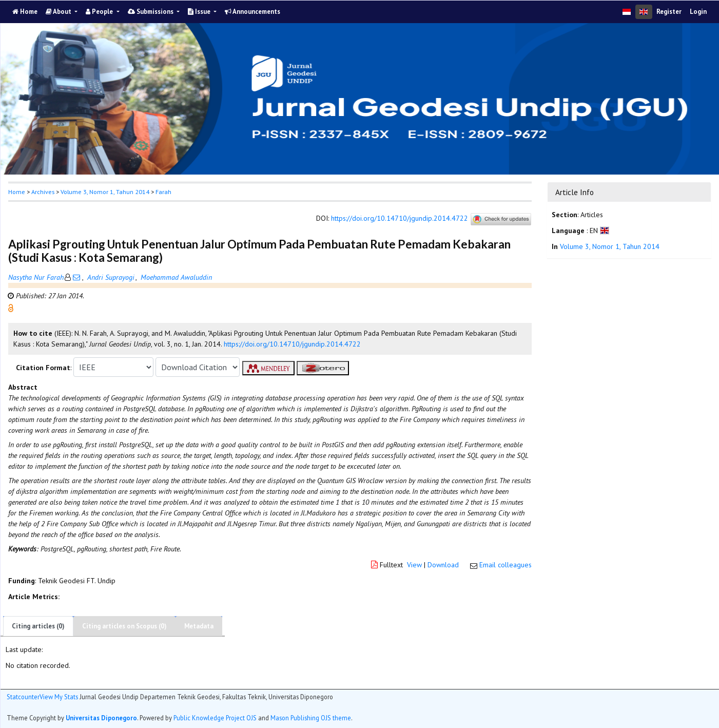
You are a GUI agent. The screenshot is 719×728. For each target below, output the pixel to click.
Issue (200, 12)
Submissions (151, 12)
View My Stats (59, 697)
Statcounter (23, 697)
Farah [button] (163, 192)
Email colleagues (506, 565)
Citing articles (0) (38, 626)
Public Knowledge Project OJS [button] (215, 718)
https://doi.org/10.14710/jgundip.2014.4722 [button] (292, 344)
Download (443, 565)
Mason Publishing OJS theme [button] (311, 718)
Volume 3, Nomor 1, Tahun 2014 (105, 192)
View (414, 565)
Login (698, 12)
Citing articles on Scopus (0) (124, 626)
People (100, 12)
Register (669, 12)
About (59, 12)
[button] (11, 308)
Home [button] (17, 192)
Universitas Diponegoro (101, 718)
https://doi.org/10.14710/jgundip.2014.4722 (400, 219)
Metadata (199, 626)
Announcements (252, 12)
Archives (43, 192)
